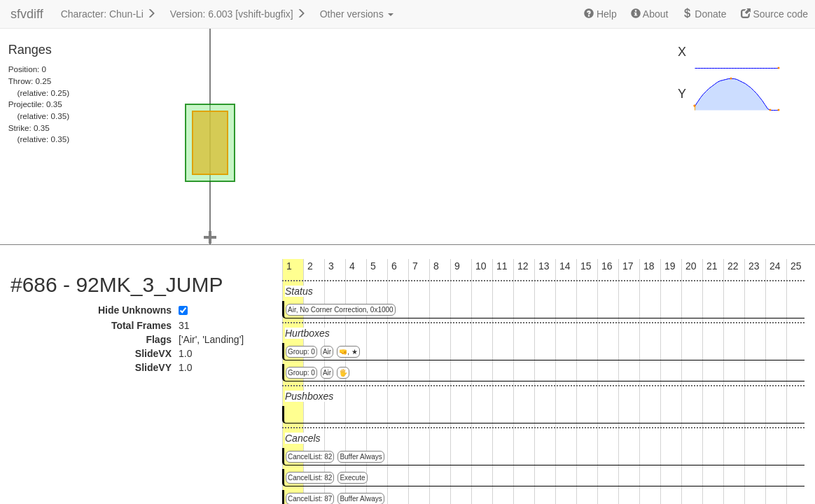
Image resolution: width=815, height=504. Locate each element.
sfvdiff (27, 14)
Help (600, 14)
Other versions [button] (357, 14)
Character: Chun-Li (109, 14)
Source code (775, 14)
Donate (704, 14)
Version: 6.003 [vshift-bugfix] (238, 14)
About (650, 14)
